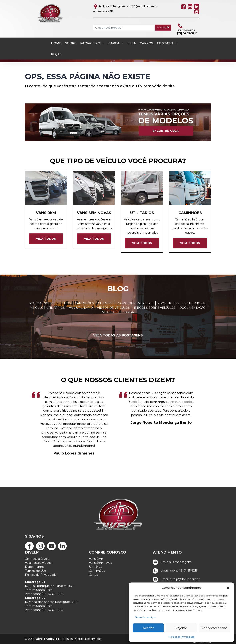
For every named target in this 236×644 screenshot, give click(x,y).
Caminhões (84, 303)
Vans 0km (96, 559)
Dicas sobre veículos (135, 303)
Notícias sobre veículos (50, 303)
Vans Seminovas (100, 563)
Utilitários (95, 567)
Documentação (192, 308)
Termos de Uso (35, 571)
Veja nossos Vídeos (38, 563)
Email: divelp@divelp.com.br (175, 579)
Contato (167, 43)
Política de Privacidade (181, 637)
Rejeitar (181, 628)
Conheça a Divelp (37, 559)
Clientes (105, 303)
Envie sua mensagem (171, 562)
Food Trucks (168, 303)
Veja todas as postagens (118, 335)
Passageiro (92, 43)
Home (56, 43)
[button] (228, 588)
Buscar (163, 28)
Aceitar (148, 628)
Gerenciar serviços (145, 617)
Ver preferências (214, 628)
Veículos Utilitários (47, 308)
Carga (116, 43)
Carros (146, 43)
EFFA (132, 43)
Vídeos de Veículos (113, 308)
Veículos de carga (118, 312)
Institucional (195, 303)
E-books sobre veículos (155, 308)
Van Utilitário (81, 308)
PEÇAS (56, 54)
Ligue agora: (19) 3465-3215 (174, 571)
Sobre (71, 43)
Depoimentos (35, 567)
